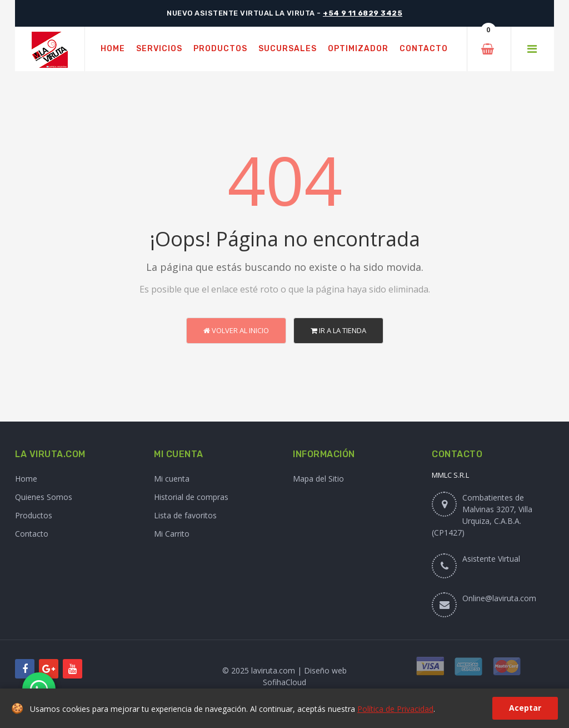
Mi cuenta (172, 479)
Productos (34, 515)
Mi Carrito (172, 534)
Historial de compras (191, 497)
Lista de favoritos (185, 515)
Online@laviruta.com (499, 598)
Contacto (32, 534)
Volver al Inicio (236, 330)
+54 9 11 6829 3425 (363, 13)
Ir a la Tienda (338, 330)
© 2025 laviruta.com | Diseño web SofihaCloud (284, 676)
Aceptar (525, 708)
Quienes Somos (44, 497)
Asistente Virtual (491, 559)
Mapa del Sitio (318, 479)
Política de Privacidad (395, 709)
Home (26, 479)
